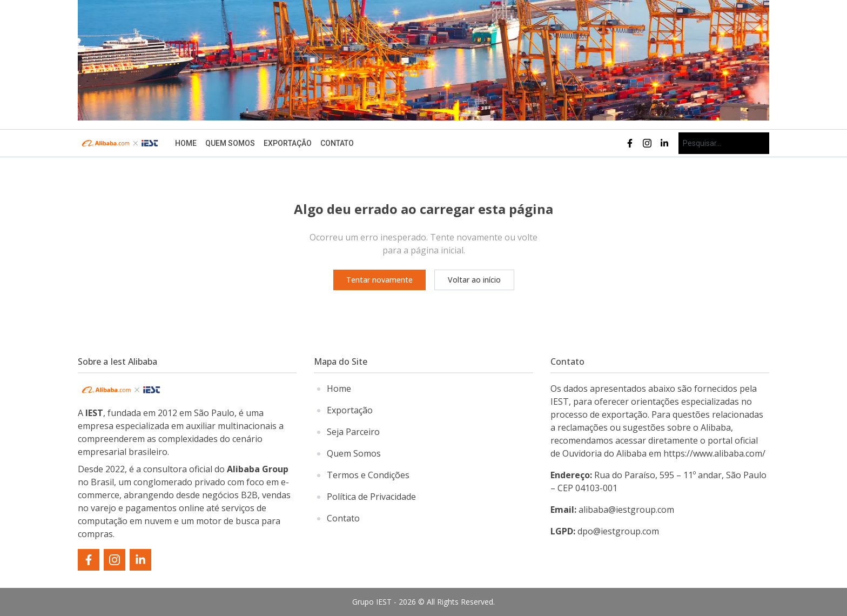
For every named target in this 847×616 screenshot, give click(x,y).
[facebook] (630, 143)
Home (186, 143)
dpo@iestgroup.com (605, 531)
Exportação (288, 143)
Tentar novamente (379, 280)
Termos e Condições (368, 475)
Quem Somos (230, 143)
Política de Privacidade (371, 497)
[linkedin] (664, 143)
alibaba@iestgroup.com (612, 510)
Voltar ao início (474, 280)
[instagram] (647, 143)
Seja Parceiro (353, 432)
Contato (337, 143)
